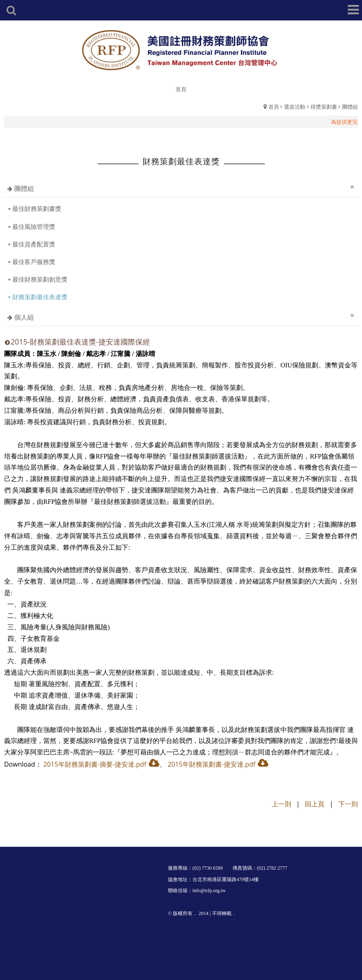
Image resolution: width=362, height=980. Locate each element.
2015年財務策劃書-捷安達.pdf (211, 764)
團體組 (350, 107)
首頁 (274, 107)
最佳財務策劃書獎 (37, 208)
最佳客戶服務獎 (34, 262)
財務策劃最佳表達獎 (40, 297)
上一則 (282, 804)
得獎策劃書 (324, 107)
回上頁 (315, 804)
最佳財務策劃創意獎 (40, 279)
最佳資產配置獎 (34, 244)
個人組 (24, 317)
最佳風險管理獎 (34, 226)
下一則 (348, 804)
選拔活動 (295, 107)
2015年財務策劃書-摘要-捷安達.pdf (95, 764)
